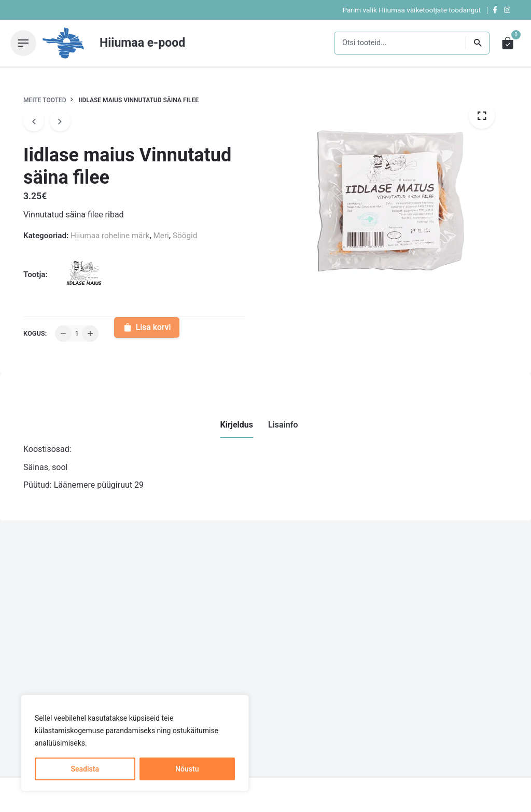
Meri (161, 236)
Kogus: (35, 333)
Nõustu (187, 769)
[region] (135, 743)
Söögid (185, 236)
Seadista (85, 769)
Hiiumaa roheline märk (110, 236)
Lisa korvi (146, 327)
